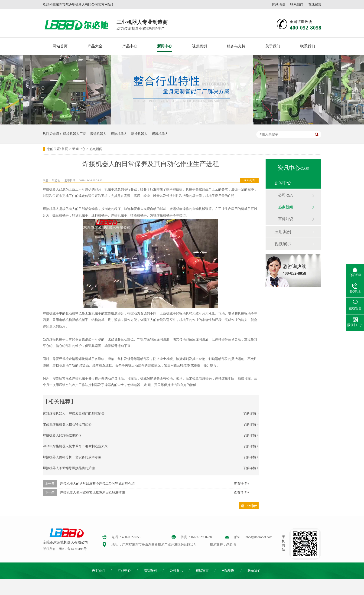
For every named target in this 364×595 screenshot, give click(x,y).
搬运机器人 (98, 134)
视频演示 (283, 244)
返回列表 (249, 180)
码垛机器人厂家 (75, 134)
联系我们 (297, 5)
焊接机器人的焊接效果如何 (62, 435)
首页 (65, 149)
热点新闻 (96, 149)
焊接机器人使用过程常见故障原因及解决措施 (92, 492)
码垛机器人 (160, 134)
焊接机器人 (119, 134)
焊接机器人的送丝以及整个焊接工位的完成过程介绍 (97, 484)
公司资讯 (176, 570)
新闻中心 (165, 46)
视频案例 (199, 46)
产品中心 (130, 46)
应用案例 (283, 232)
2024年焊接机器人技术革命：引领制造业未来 (75, 446)
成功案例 (150, 570)
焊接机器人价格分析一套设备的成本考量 (72, 457)
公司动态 (286, 195)
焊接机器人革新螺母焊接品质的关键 (69, 468)
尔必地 (56, 180)
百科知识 (286, 219)
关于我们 (273, 46)
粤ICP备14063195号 (73, 549)
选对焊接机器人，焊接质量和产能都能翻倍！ (75, 414)
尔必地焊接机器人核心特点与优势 (67, 424)
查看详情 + (242, 484)
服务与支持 (236, 46)
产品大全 (95, 46)
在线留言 (315, 5)
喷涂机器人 (139, 134)
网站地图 (279, 5)
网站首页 (60, 46)
